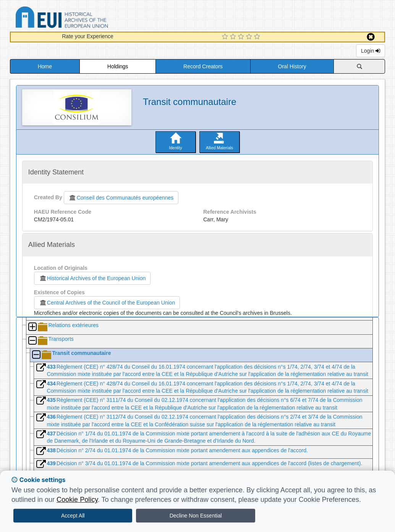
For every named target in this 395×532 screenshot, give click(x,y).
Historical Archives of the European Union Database (83, 19)
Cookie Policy (77, 500)
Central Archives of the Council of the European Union (107, 303)
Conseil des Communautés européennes (121, 198)
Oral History (292, 66)
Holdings (118, 66)
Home (45, 66)
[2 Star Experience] (234, 37)
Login (371, 51)
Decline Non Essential (196, 516)
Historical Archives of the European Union (92, 278)
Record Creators (203, 66)
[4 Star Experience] (250, 37)
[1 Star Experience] (226, 37)
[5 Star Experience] (258, 37)
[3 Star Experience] (242, 37)
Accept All (73, 516)
